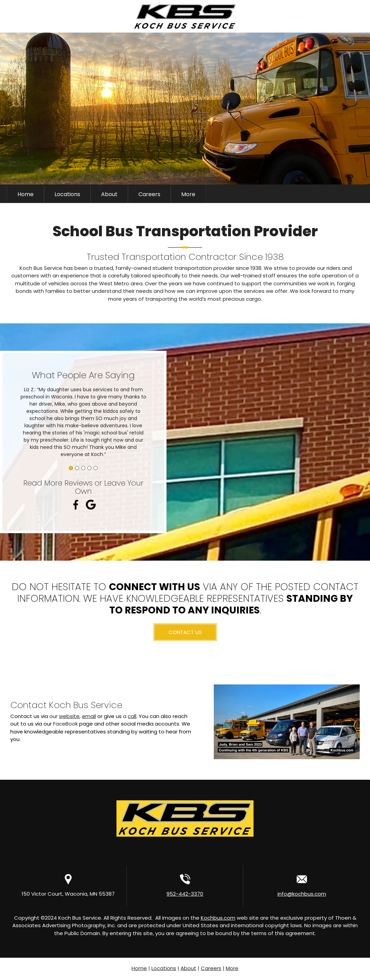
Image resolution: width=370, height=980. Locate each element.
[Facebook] (343, 194)
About (188, 968)
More (232, 968)
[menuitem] (26, 194)
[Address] (332, 194)
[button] (83, 420)
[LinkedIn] (353, 194)
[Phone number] (312, 194)
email (89, 716)
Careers (211, 968)
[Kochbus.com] (185, 16)
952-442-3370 (185, 894)
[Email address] (322, 194)
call (132, 716)
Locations (164, 968)
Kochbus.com (218, 918)
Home (139, 968)
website (69, 716)
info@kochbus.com (302, 894)
